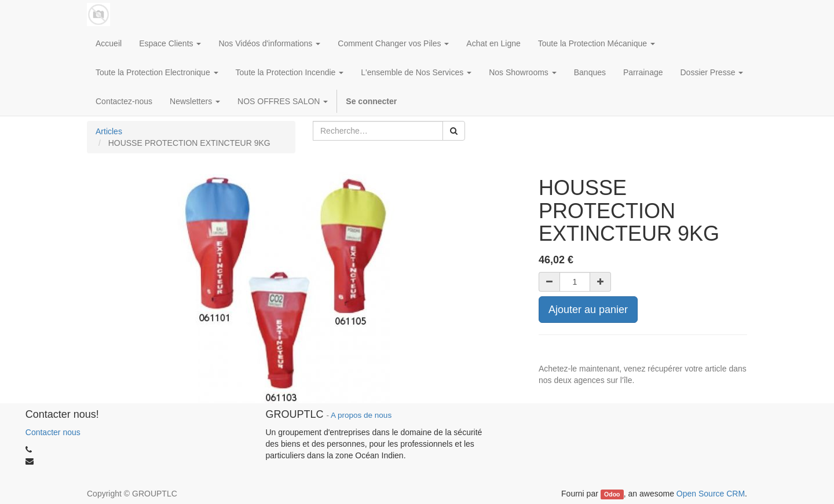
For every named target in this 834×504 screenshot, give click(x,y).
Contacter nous (53, 432)
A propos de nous (361, 415)
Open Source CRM (711, 494)
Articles (109, 131)
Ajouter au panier (588, 310)
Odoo (612, 494)
